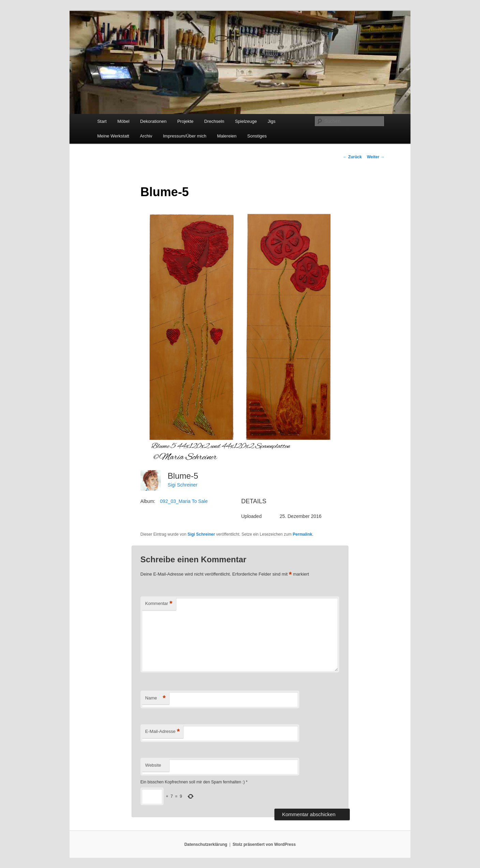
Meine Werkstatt (113, 136)
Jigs (272, 121)
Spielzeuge (246, 121)
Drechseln (214, 121)
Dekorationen (153, 121)
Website (153, 765)
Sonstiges (257, 136)
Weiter (376, 157)
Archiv (146, 136)
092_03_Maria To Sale (184, 501)
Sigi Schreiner (183, 485)
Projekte (185, 121)
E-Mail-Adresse (162, 732)
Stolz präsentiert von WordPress (264, 844)
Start (102, 121)
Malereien (227, 136)
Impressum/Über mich (185, 136)
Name (155, 698)
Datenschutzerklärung (206, 844)
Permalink (303, 534)
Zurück (352, 157)
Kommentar (159, 604)
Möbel (123, 121)
